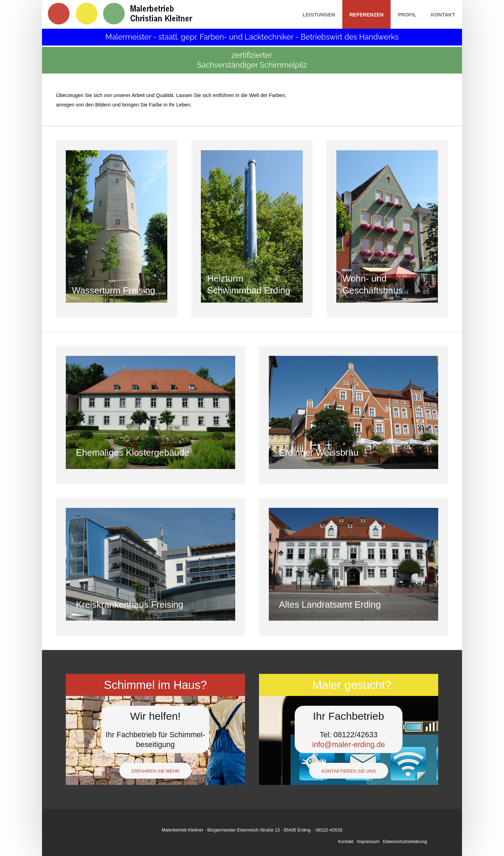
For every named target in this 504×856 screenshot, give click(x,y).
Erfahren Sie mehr (156, 771)
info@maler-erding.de (349, 744)
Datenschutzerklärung (405, 841)
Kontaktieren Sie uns (348, 771)
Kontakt (443, 15)
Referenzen (366, 15)
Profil (407, 15)
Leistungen (319, 15)
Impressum (368, 841)
